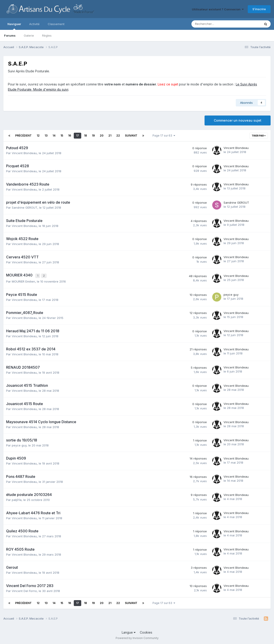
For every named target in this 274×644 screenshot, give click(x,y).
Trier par (259, 136)
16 (70, 136)
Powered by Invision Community (137, 637)
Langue (129, 632)
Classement (56, 24)
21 (110, 136)
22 (118, 136)
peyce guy (231, 294)
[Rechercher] (215, 24)
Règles (47, 35)
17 (77, 136)
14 (54, 136)
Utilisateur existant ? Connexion (218, 9)
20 (102, 136)
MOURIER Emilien (23, 281)
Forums (10, 35)
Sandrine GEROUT (25, 208)
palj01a (17, 499)
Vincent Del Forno (24, 590)
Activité (34, 24)
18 (85, 136)
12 (38, 136)
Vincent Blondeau (24, 153)
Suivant (131, 136)
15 (62, 136)
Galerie (29, 35)
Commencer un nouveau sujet (238, 120)
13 (46, 136)
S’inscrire (259, 9)
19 (93, 136)
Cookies (146, 632)
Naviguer (14, 26)
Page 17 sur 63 (164, 136)
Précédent (23, 136)
